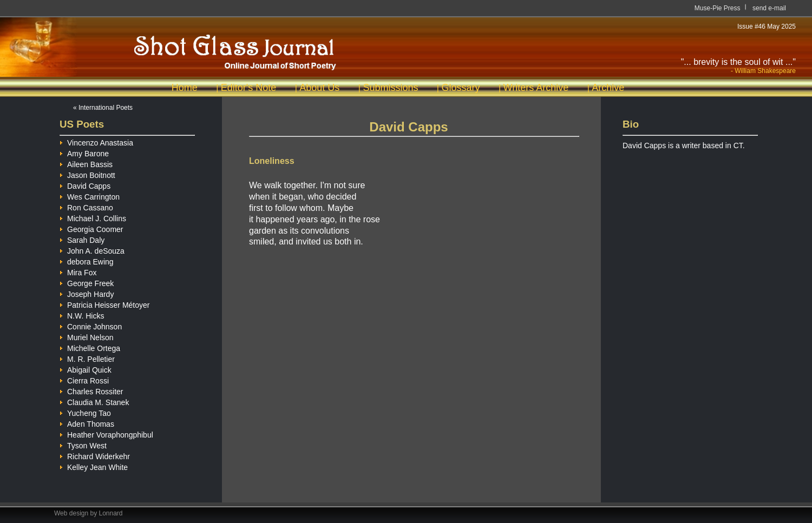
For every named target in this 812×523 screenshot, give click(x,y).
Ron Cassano (86, 206)
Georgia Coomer (91, 228)
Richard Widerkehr (95, 455)
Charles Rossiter (91, 390)
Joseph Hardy (87, 293)
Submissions (390, 88)
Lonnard (111, 513)
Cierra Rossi (84, 379)
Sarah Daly (82, 239)
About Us (319, 88)
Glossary (460, 88)
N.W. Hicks (82, 314)
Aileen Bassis (86, 163)
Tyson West (83, 444)
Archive (608, 88)
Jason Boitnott (87, 174)
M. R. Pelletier (87, 358)
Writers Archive (536, 88)
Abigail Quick (86, 368)
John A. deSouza (92, 249)
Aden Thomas (87, 422)
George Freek (87, 282)
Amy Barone (84, 152)
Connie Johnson (91, 325)
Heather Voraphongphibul (106, 433)
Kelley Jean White (94, 466)
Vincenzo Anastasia (96, 141)
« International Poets (103, 108)
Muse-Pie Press (718, 8)
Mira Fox (78, 271)
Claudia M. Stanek (94, 401)
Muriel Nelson (87, 336)
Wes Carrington (90, 195)
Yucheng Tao (85, 412)
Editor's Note (248, 88)
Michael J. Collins (93, 217)
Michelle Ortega (90, 347)
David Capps (85, 184)
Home (185, 88)
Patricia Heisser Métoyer (105, 303)
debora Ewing (87, 260)
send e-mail (769, 8)
